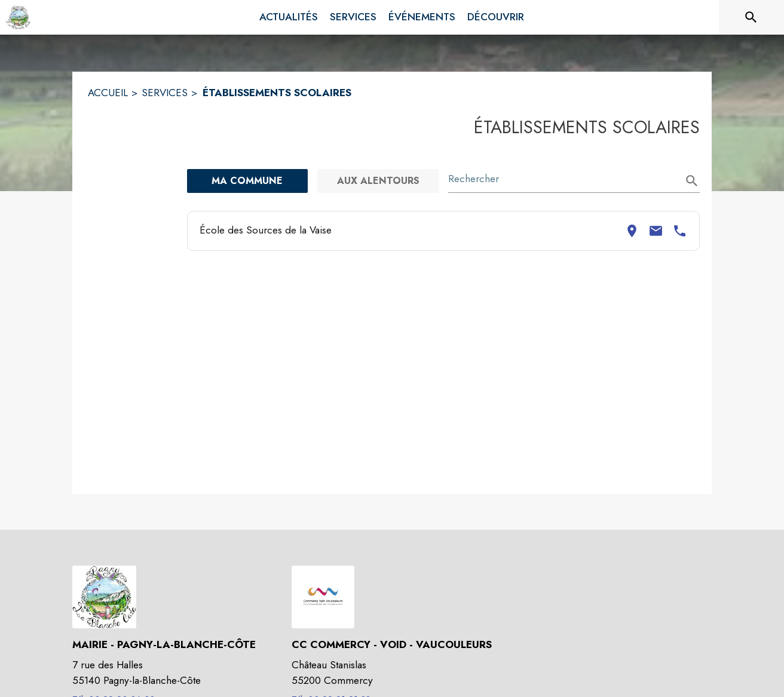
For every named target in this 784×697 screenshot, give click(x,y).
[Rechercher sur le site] (751, 17)
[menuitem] (289, 17)
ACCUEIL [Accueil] (108, 93)
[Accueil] (18, 17)
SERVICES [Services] (165, 93)
